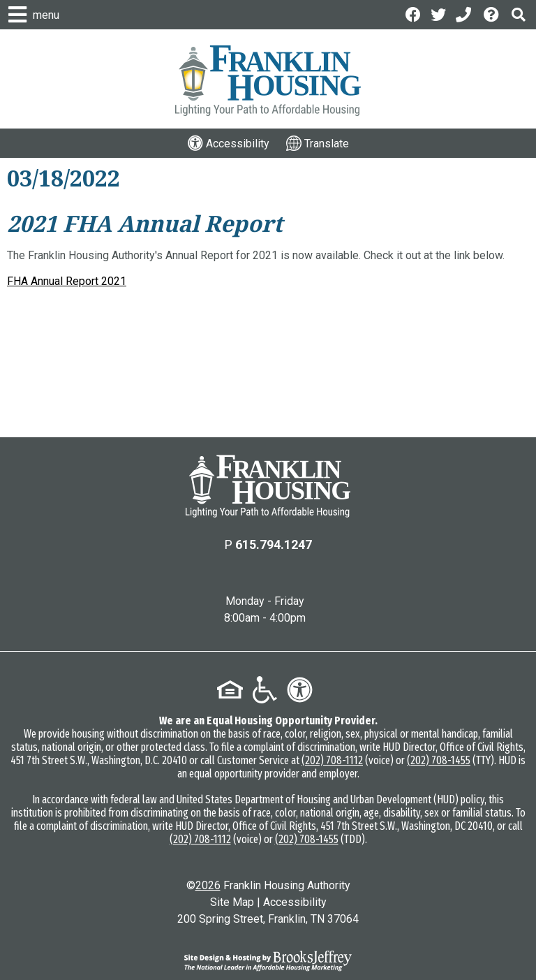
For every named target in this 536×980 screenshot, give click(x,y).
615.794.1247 (274, 544)
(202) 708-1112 (332, 760)
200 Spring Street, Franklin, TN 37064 (268, 919)
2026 (208, 885)
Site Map (232, 902)
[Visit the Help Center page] (493, 14)
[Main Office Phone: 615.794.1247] (465, 14)
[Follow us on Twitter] (438, 14)
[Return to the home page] (268, 486)
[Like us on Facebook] (413, 14)
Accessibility (295, 902)
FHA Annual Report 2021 (67, 281)
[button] (519, 14)
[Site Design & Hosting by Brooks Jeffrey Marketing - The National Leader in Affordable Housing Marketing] (268, 960)
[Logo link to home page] (268, 81)
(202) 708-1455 (439, 760)
